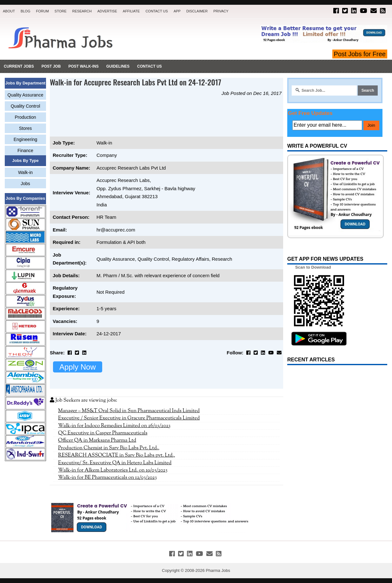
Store (61, 11)
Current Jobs (19, 66)
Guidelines (118, 66)
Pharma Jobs (218, 570)
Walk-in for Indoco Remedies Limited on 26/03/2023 (114, 426)
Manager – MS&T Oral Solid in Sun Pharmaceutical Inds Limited (129, 411)
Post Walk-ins (83, 66)
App (177, 11)
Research (82, 11)
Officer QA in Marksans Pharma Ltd (97, 440)
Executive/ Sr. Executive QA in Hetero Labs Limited (115, 463)
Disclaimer (197, 11)
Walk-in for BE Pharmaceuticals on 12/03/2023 (107, 478)
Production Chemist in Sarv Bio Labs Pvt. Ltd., (109, 448)
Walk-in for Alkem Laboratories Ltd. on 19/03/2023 (113, 470)
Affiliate (131, 11)
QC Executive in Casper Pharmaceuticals (103, 433)
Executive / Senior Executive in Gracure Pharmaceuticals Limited (129, 418)
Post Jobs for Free (360, 54)
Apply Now (78, 367)
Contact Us (157, 11)
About (9, 11)
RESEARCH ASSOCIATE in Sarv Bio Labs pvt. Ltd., (117, 455)
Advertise (107, 11)
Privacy (221, 11)
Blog (26, 11)
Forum (42, 11)
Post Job (51, 66)
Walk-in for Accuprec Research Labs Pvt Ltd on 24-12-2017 (136, 82)
